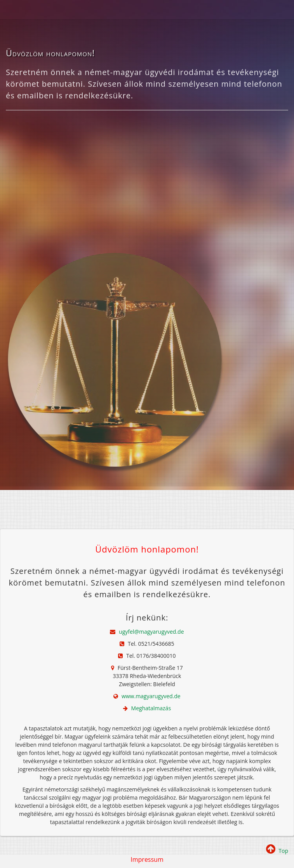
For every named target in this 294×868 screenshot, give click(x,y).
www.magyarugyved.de (151, 696)
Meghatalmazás (151, 708)
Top (277, 851)
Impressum (147, 859)
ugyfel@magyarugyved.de (151, 632)
